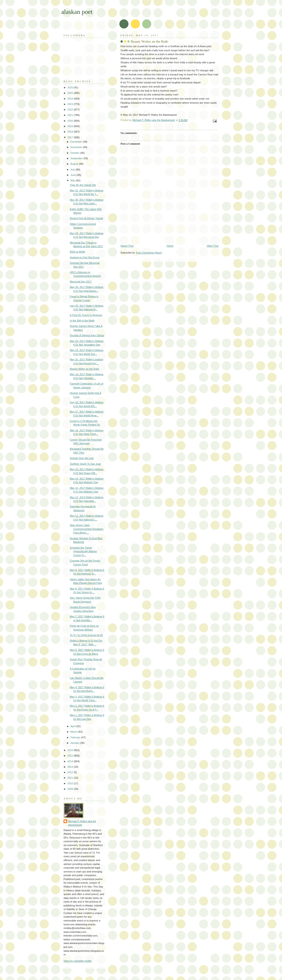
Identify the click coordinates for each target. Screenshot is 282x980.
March (74, 732)
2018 (71, 132)
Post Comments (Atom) (149, 253)
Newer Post (127, 246)
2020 (71, 121)
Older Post (213, 246)
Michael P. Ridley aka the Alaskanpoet (82, 823)
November (77, 147)
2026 (71, 87)
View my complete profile (78, 961)
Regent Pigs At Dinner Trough (87, 218)
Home (170, 246)
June (73, 175)
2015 (71, 756)
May (73, 180)
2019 (71, 126)
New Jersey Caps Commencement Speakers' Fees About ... (87, 529)
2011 (71, 778)
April (73, 726)
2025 (71, 93)
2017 (71, 137)
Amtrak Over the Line (82, 458)
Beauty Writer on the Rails (85, 369)
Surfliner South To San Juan (86, 464)
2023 (71, 104)
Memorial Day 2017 (81, 282)
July (73, 169)
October (75, 153)
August (75, 164)
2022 (71, 110)
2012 (71, 772)
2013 (71, 767)
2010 (71, 783)
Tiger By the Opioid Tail (83, 185)
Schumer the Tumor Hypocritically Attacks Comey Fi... (83, 551)
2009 (71, 789)
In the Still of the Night (82, 321)
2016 (71, 750)
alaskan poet (77, 12)
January (75, 743)
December (77, 142)
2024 (71, 99)
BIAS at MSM (77, 252)
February (76, 737)
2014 (71, 761)
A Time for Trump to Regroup (86, 315)
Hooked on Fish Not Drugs (85, 257)
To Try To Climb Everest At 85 (86, 635)
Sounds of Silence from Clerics (87, 335)
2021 (71, 115)
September (77, 158)
